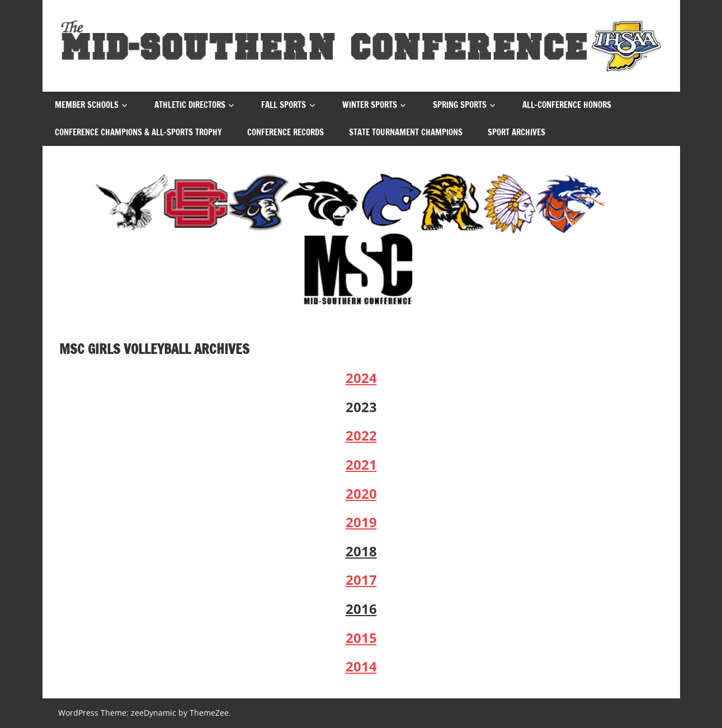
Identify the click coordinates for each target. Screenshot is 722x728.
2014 (361, 666)
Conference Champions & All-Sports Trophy (138, 132)
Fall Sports (284, 105)
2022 (361, 435)
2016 (361, 609)
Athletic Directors (190, 105)
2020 (361, 493)
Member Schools (87, 105)
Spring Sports (460, 105)
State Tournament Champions (406, 132)
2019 (361, 522)
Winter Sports (370, 105)
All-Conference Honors (567, 105)
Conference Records (286, 132)
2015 (361, 638)
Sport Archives (516, 132)
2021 (361, 464)
